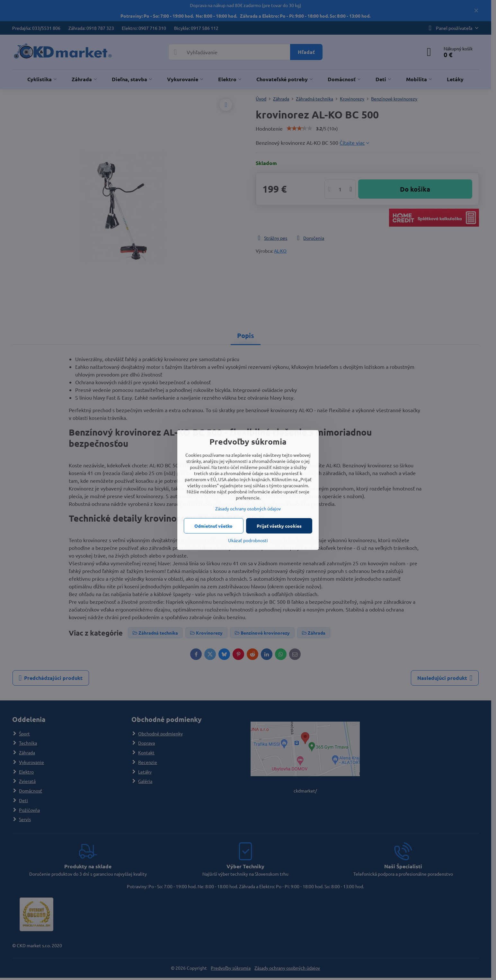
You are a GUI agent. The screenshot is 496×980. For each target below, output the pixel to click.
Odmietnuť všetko (213, 526)
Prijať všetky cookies (279, 526)
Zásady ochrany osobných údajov (248, 508)
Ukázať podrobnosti (248, 540)
